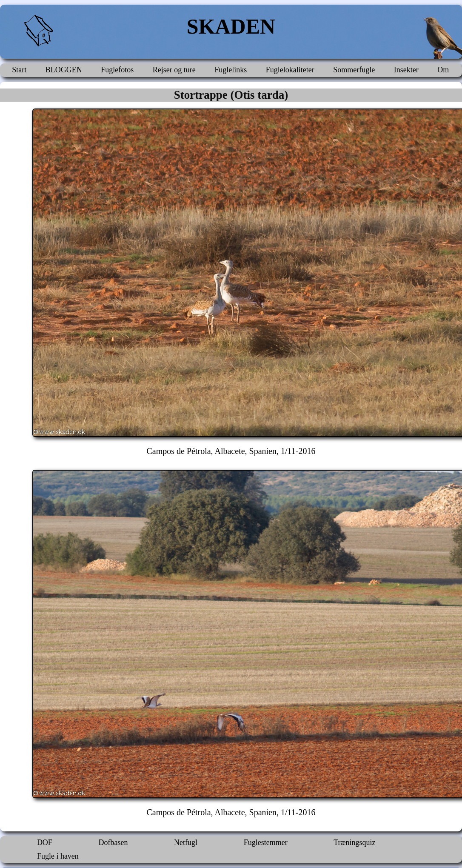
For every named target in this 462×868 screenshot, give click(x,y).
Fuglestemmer (266, 842)
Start (19, 70)
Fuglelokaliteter (290, 70)
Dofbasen (113, 842)
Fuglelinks (231, 70)
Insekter (406, 70)
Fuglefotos (117, 70)
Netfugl (186, 842)
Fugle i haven (58, 856)
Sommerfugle (354, 70)
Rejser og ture (174, 70)
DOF (45, 842)
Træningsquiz (354, 842)
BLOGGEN (64, 70)
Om (443, 70)
